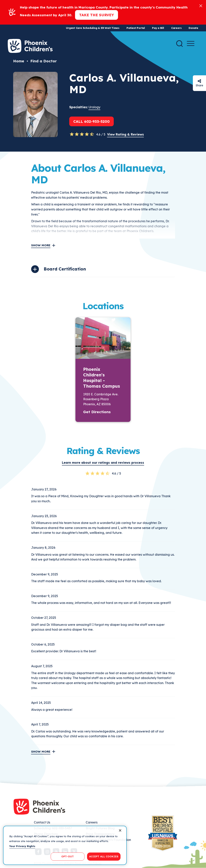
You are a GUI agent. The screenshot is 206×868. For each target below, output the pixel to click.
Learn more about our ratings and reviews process (103, 463)
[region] (65, 845)
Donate (193, 28)
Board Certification (65, 269)
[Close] (201, 6)
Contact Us (42, 822)
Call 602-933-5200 (91, 121)
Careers (176, 28)
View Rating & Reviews (126, 134)
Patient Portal (136, 28)
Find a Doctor (44, 61)
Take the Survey (97, 15)
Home (19, 61)
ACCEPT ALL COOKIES (104, 856)
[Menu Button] (191, 43)
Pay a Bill (158, 28)
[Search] (180, 44)
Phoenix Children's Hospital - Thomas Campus (102, 378)
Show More (41, 245)
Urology (94, 107)
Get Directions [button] (97, 412)
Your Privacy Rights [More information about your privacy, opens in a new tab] (22, 846)
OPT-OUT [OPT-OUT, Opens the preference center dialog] (68, 856)
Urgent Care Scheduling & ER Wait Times (93, 28)
